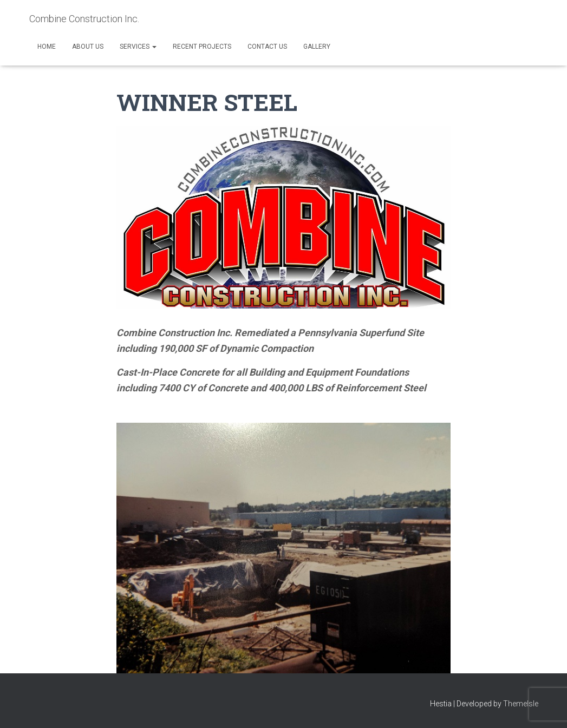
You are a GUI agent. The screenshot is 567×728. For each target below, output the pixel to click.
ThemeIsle (521, 704)
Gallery (317, 47)
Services (138, 47)
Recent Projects (202, 47)
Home (47, 47)
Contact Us (267, 47)
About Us (88, 47)
